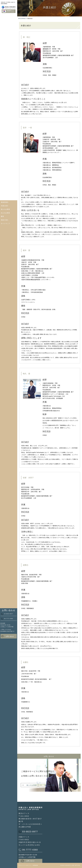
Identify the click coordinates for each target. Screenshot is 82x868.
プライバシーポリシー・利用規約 (28, 865)
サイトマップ (5, 224)
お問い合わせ (8, 636)
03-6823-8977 (7, 614)
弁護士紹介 (5, 206)
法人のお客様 (5, 213)
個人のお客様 (5, 209)
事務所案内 (5, 202)
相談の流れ (5, 220)
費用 (2, 216)
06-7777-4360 (7, 619)
